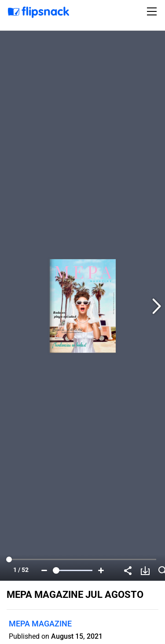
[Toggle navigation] (153, 11)
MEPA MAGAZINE (40, 624)
